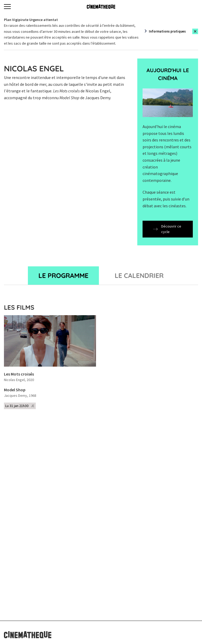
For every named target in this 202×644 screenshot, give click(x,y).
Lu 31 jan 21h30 (20, 406)
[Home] (101, 7)
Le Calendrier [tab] (139, 275)
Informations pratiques (167, 31)
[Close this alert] (195, 31)
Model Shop (15, 390)
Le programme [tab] (63, 275)
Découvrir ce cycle (167, 229)
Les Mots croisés (19, 374)
